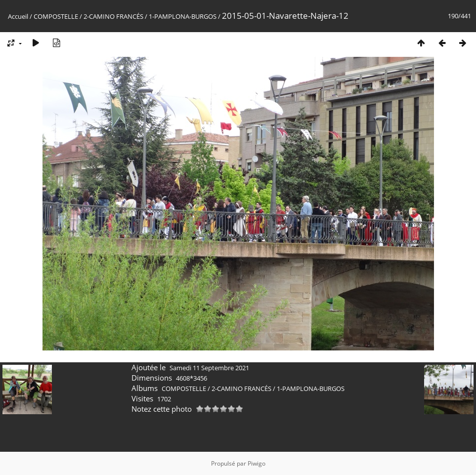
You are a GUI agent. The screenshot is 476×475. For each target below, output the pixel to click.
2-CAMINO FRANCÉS (113, 16)
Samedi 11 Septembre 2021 (209, 368)
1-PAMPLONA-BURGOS (183, 16)
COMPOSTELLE (56, 16)
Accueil (18, 16)
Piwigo (257, 463)
